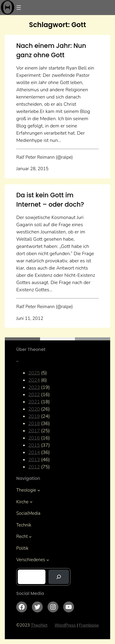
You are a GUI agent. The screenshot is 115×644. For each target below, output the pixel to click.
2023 (34, 387)
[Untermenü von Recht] (30, 537)
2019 (34, 416)
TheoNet (39, 625)
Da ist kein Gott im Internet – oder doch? (50, 200)
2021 (34, 402)
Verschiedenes (31, 560)
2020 (34, 409)
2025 (34, 373)
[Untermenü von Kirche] (31, 502)
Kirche (22, 502)
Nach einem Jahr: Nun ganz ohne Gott (51, 50)
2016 (34, 438)
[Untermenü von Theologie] (39, 490)
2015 (34, 445)
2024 (34, 380)
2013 (34, 460)
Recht (22, 536)
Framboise (89, 625)
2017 (34, 431)
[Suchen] (59, 577)
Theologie (26, 490)
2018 (34, 424)
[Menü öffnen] (19, 8)
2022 (34, 395)
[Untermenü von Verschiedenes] (48, 560)
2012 (34, 467)
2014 (34, 452)
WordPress (65, 625)
